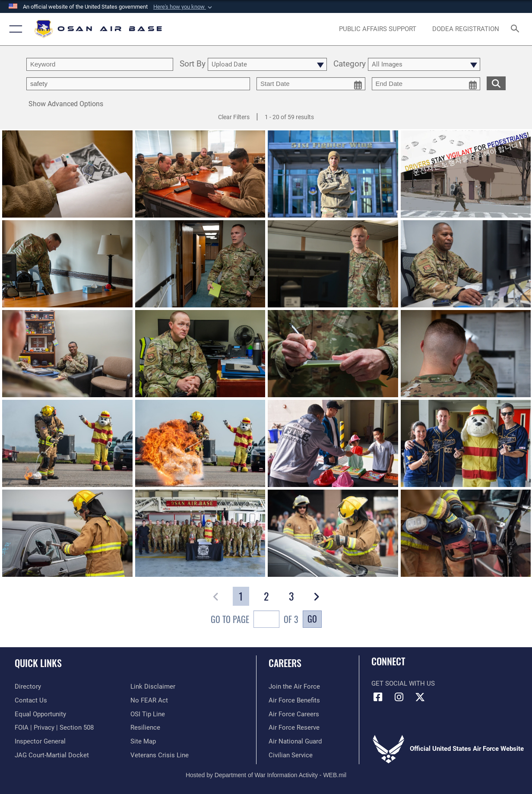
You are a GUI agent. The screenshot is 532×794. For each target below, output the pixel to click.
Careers (285, 663)
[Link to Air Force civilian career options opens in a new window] (291, 755)
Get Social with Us (403, 683)
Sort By (193, 64)
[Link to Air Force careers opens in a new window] (294, 714)
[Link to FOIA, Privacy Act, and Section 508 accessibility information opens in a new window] (54, 728)
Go (312, 619)
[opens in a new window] (378, 29)
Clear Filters (234, 117)
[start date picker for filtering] (311, 84)
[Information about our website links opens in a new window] (153, 686)
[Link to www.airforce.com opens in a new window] (294, 686)
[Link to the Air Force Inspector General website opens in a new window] (40, 741)
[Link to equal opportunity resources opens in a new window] (40, 714)
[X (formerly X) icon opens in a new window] (420, 697)
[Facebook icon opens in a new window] (378, 697)
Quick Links (38, 663)
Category (350, 64)
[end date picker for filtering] (426, 84)
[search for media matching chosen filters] (496, 83)
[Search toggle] (517, 29)
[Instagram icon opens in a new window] (399, 697)
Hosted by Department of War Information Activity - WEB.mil (266, 775)
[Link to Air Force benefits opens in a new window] (294, 700)
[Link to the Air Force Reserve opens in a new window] (294, 728)
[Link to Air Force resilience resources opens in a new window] (145, 728)
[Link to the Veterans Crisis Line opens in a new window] (160, 755)
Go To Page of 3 (255, 620)
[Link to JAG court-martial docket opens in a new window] (52, 755)
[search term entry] (100, 64)
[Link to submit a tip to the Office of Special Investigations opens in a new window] (148, 714)
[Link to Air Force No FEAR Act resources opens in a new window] (149, 700)
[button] (184, 7)
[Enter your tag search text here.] (138, 84)
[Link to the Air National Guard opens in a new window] (295, 741)
